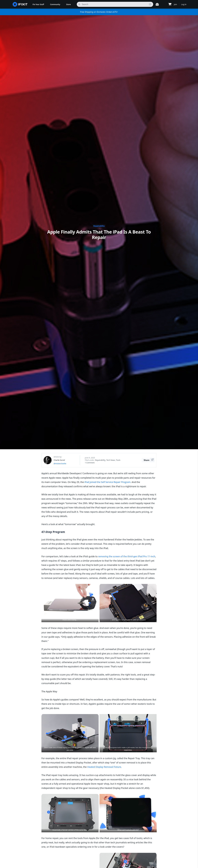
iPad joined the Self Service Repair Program (108, 482)
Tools (118, 460)
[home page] (20, 4)
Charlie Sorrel (59, 460)
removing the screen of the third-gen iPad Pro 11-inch (127, 556)
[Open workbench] (157, 4)
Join (175, 4)
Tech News (111, 460)
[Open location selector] (164, 4)
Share (149, 460)
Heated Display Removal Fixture (104, 767)
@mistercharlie (60, 463)
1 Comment (90, 463)
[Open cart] (170, 4)
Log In (184, 4)
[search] (115, 4)
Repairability (99, 226)
